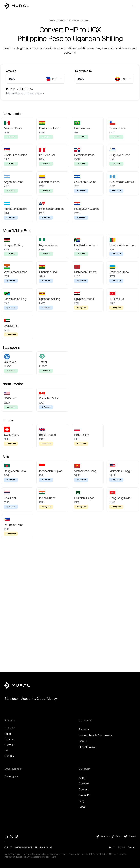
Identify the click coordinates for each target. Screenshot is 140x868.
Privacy (121, 847)
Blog (82, 801)
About (83, 778)
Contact (84, 789)
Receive (10, 739)
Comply (9, 756)
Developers (12, 776)
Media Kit (85, 795)
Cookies (132, 847)
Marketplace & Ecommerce (95, 735)
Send (8, 734)
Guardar (10, 728)
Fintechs (84, 729)
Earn (7, 750)
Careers (84, 783)
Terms (112, 847)
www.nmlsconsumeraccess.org (42, 857)
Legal (82, 807)
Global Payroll (88, 747)
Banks (83, 741)
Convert (9, 745)
